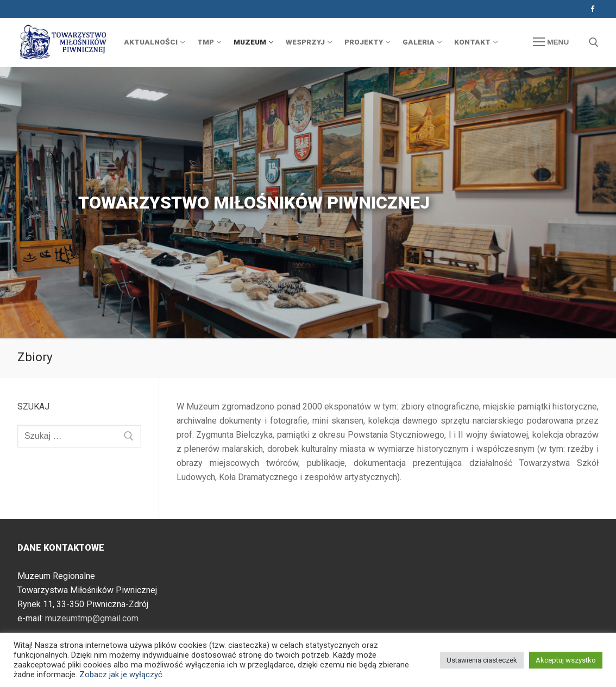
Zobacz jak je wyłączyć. (122, 675)
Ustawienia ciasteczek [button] (482, 660)
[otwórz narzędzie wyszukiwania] (594, 42)
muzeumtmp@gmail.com (92, 618)
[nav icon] (551, 42)
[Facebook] (592, 9)
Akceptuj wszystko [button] (566, 660)
